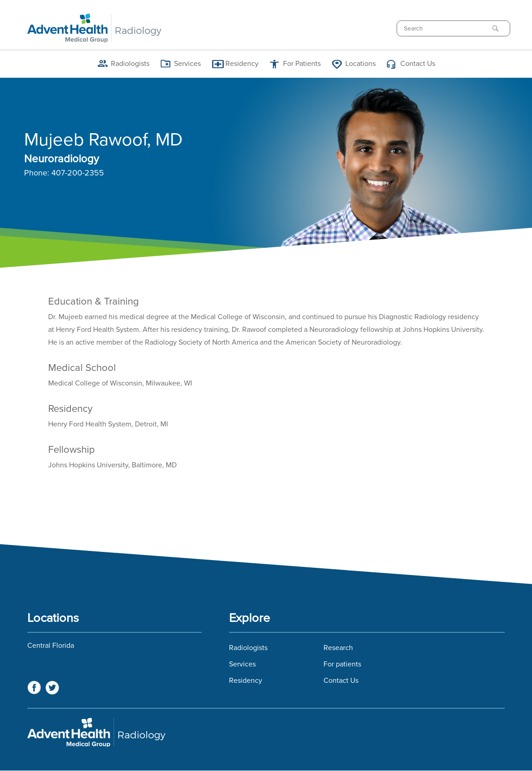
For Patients (302, 64)
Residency (242, 64)
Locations (360, 64)
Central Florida (51, 646)
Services (187, 64)
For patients (342, 664)
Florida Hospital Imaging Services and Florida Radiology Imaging (266, 732)
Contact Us (418, 64)
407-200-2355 (78, 173)
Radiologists (130, 64)
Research (338, 648)
